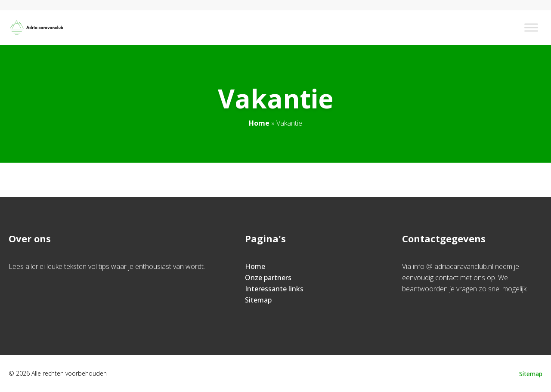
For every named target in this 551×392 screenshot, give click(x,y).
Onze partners (268, 278)
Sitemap (258, 300)
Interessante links (274, 289)
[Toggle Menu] (531, 27)
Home (259, 123)
